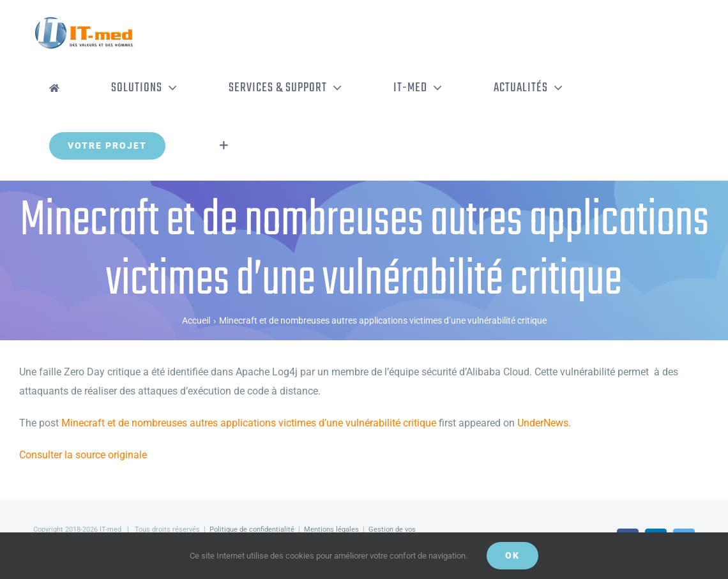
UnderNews (543, 423)
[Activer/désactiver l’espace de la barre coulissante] (224, 146)
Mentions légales (331, 530)
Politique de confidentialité (252, 530)
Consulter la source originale (83, 455)
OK (512, 555)
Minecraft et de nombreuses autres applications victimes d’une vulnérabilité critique (249, 423)
